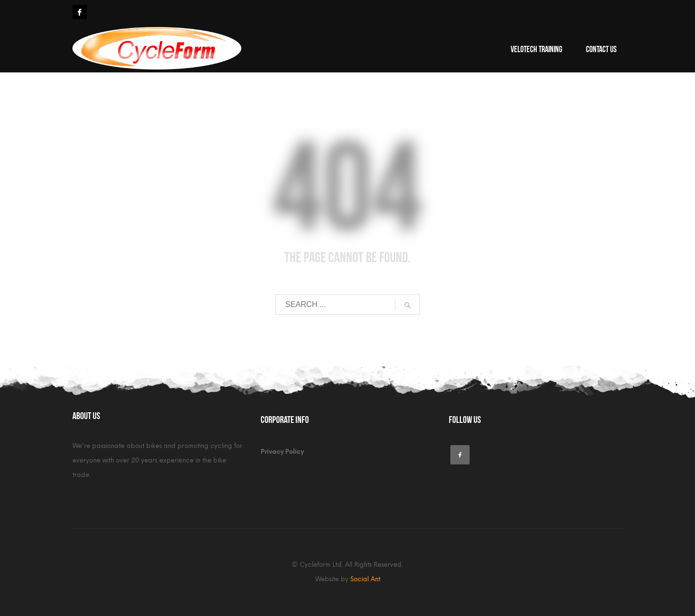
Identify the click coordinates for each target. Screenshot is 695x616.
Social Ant (365, 579)
